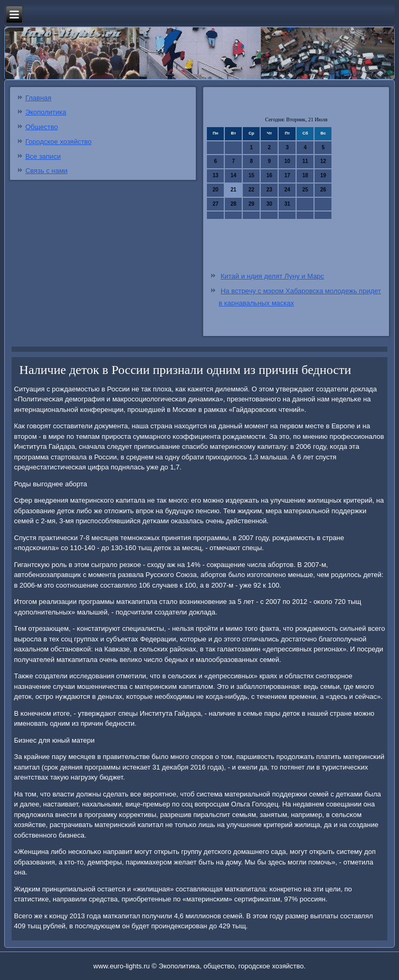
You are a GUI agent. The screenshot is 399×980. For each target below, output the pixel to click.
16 (269, 175)
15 (251, 175)
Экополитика (46, 112)
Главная (38, 98)
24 (287, 190)
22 (251, 190)
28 (234, 204)
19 (323, 175)
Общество (42, 127)
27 (216, 204)
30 (269, 204)
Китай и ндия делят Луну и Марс (272, 276)
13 (216, 175)
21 (234, 190)
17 (287, 175)
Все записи (43, 156)
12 (323, 161)
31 (287, 204)
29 (251, 204)
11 (305, 161)
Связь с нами (46, 171)
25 (305, 190)
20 (216, 190)
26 (323, 190)
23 (269, 190)
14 (234, 175)
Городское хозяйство (59, 142)
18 (305, 175)
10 (287, 161)
